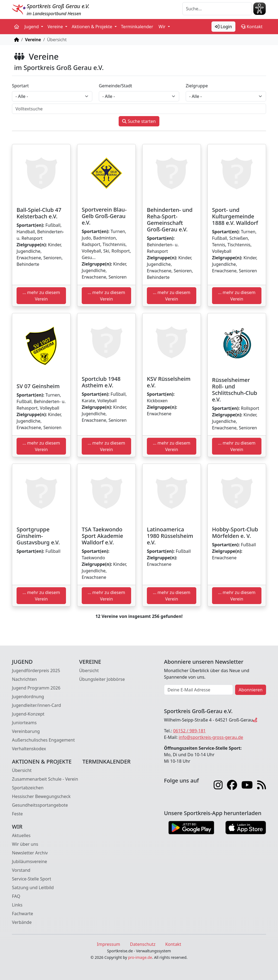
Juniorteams (24, 723)
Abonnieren (251, 690)
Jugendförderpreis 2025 (36, 671)
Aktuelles (21, 835)
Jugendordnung (28, 697)
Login (223, 27)
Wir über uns (25, 844)
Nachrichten (24, 679)
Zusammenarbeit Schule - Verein (45, 779)
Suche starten (139, 121)
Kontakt (252, 27)
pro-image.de (140, 957)
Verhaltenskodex (29, 749)
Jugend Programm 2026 (36, 688)
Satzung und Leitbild (33, 888)
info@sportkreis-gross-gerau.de (211, 737)
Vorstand (21, 870)
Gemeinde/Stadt (116, 86)
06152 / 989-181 (189, 731)
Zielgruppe (197, 86)
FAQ (16, 896)
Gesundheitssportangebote (40, 805)
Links (17, 905)
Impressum (109, 944)
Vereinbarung (26, 731)
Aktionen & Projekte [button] (93, 27)
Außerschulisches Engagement (43, 740)
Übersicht (89, 671)
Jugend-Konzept (28, 714)
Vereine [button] (56, 27)
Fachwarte (23, 914)
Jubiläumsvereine (29, 861)
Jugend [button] (32, 27)
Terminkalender (137, 27)
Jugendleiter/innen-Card (37, 705)
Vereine (33, 40)
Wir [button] (163, 27)
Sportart (20, 86)
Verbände (22, 922)
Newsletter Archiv (30, 853)
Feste (17, 814)
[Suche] (217, 9)
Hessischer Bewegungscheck (41, 796)
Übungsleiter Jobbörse (102, 679)
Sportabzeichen (28, 788)
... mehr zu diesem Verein (41, 296)
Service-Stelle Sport (31, 879)
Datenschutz (143, 944)
